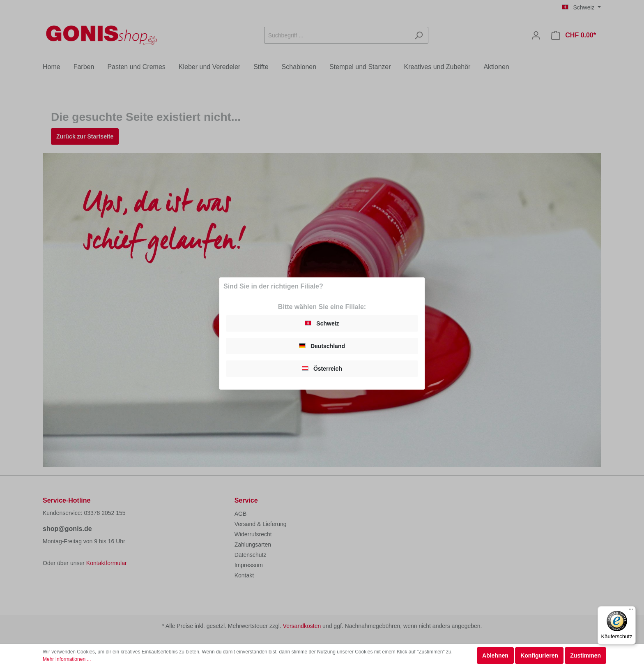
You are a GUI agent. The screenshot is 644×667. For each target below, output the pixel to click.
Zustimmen (585, 655)
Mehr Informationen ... (67, 659)
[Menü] (631, 611)
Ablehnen (495, 655)
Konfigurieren (539, 655)
